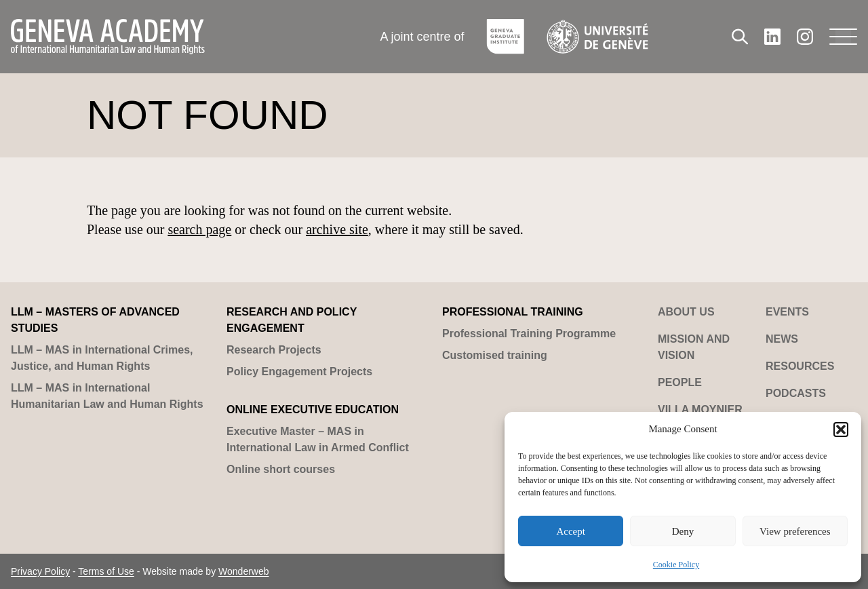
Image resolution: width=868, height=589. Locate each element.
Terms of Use (106, 571)
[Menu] (843, 37)
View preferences (795, 531)
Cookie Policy (676, 565)
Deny (683, 531)
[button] (841, 430)
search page (199, 229)
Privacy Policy (40, 571)
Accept (570, 531)
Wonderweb (243, 571)
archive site (337, 229)
